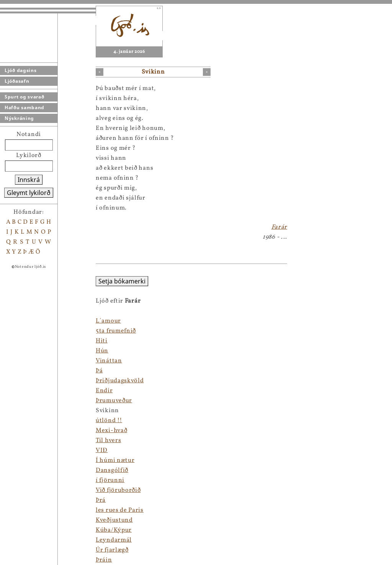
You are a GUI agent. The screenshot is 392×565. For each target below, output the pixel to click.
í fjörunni (110, 480)
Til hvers (108, 441)
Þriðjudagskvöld (120, 381)
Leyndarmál (114, 540)
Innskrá (29, 180)
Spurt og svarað (24, 97)
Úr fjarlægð (112, 550)
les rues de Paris (120, 510)
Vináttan (109, 361)
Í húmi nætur (115, 460)
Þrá (101, 500)
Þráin (104, 560)
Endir (104, 391)
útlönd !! (109, 421)
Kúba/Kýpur (114, 530)
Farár (279, 227)
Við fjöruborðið (118, 490)
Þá (99, 371)
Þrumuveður (114, 401)
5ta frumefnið (116, 331)
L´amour (108, 321)
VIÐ (102, 450)
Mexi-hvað (111, 431)
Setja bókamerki (122, 281)
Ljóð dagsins (20, 70)
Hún (102, 351)
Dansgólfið (112, 470)
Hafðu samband (24, 107)
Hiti (102, 341)
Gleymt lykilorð (29, 193)
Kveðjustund (114, 520)
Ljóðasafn (17, 81)
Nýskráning (19, 118)
